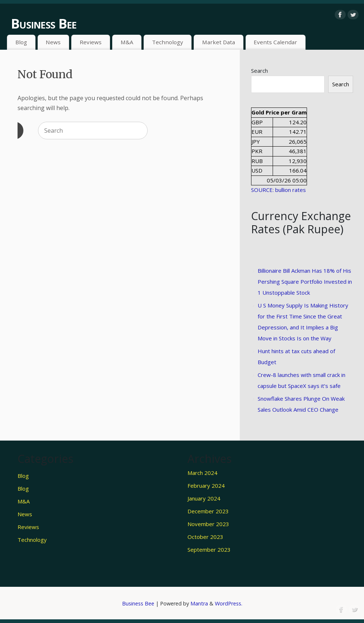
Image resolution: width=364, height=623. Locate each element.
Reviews (91, 42)
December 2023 (208, 511)
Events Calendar (275, 42)
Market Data (219, 42)
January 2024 (204, 498)
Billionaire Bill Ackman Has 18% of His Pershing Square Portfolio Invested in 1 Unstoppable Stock (305, 282)
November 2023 (208, 524)
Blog (21, 42)
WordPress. (229, 603)
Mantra (199, 603)
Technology (168, 42)
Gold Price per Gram (279, 112)
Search (259, 71)
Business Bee (44, 24)
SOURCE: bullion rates (278, 190)
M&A (127, 42)
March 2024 (202, 473)
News (53, 42)
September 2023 (209, 550)
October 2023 (205, 537)
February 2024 (206, 486)
